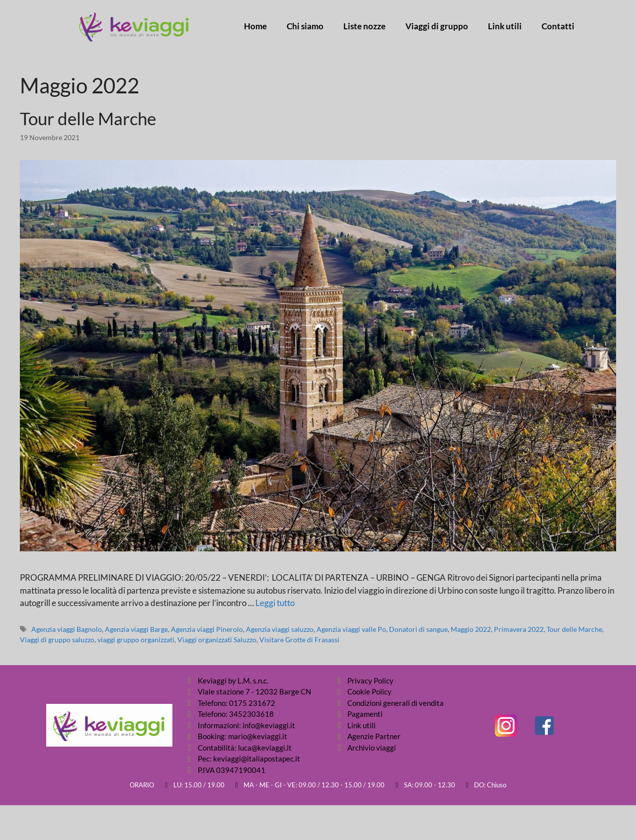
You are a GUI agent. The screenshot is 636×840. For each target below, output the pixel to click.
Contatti (558, 26)
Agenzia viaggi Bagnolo (67, 629)
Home (255, 26)
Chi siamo (305, 26)
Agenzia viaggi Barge (136, 629)
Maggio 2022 (471, 629)
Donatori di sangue (418, 629)
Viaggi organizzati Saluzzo (217, 640)
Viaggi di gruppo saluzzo (57, 640)
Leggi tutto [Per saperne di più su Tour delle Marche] (275, 603)
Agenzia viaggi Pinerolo (207, 629)
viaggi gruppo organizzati (136, 640)
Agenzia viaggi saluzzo (280, 629)
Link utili (505, 26)
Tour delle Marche (88, 118)
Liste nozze (364, 26)
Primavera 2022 (519, 629)
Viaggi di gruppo (437, 26)
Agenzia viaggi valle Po (351, 629)
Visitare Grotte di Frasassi (299, 640)
